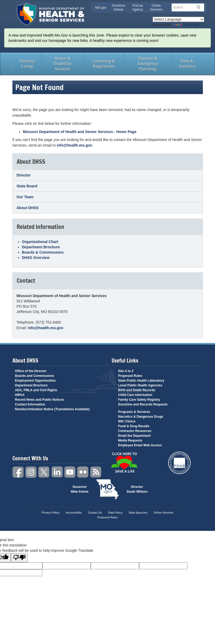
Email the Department (134, 436)
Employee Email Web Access (140, 445)
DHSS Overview (36, 258)
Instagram (31, 472)
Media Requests (130, 440)
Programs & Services (134, 412)
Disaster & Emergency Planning (148, 64)
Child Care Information (135, 395)
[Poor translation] (19, 558)
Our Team (25, 197)
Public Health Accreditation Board (179, 463)
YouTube (70, 472)
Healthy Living (27, 64)
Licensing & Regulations (104, 64)
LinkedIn (57, 472)
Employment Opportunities (35, 381)
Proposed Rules (130, 376)
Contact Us (95, 513)
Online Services (156, 8)
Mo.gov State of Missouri (108, 489)
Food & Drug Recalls (134, 426)
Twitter (44, 472)
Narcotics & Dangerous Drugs (141, 417)
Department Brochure (41, 247)
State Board (27, 186)
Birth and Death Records (137, 390)
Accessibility (74, 513)
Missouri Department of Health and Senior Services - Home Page (80, 132)
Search (200, 7)
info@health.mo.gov (75, 145)
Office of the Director (31, 371)
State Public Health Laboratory (141, 381)
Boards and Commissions (35, 376)
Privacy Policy (51, 513)
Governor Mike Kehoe (80, 489)
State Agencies (138, 513)
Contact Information (30, 404)
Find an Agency (138, 8)
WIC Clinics (127, 421)
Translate (186, 25)
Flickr (83, 472)
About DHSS (28, 208)
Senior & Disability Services (63, 64)
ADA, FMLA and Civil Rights (36, 390)
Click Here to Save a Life (124, 462)
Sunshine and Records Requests (143, 404)
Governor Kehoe (118, 8)
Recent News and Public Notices (40, 400)
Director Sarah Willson (137, 489)
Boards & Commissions (43, 252)
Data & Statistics (187, 64)
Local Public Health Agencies (140, 385)
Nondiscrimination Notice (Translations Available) (52, 409)
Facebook (18, 472)
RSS (96, 472)
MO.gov (101, 8)
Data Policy (115, 513)
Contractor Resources (135, 431)
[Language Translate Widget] (178, 19)
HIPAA (20, 395)
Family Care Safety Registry (139, 400)
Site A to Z (126, 371)
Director (24, 175)
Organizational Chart (40, 242)
